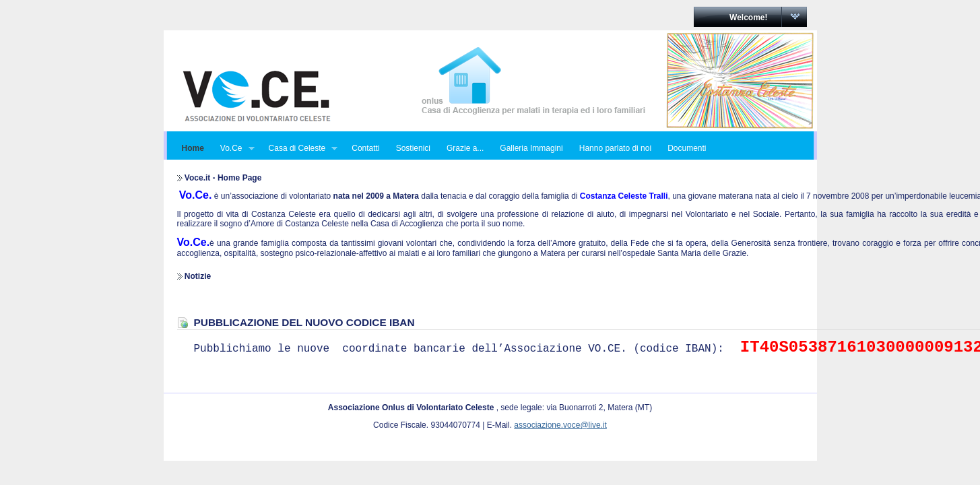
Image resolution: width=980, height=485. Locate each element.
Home (193, 148)
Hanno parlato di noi (615, 148)
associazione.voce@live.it (560, 425)
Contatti (365, 148)
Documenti (687, 148)
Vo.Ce (233, 149)
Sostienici (413, 148)
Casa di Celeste (299, 149)
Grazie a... (465, 148)
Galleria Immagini (531, 148)
